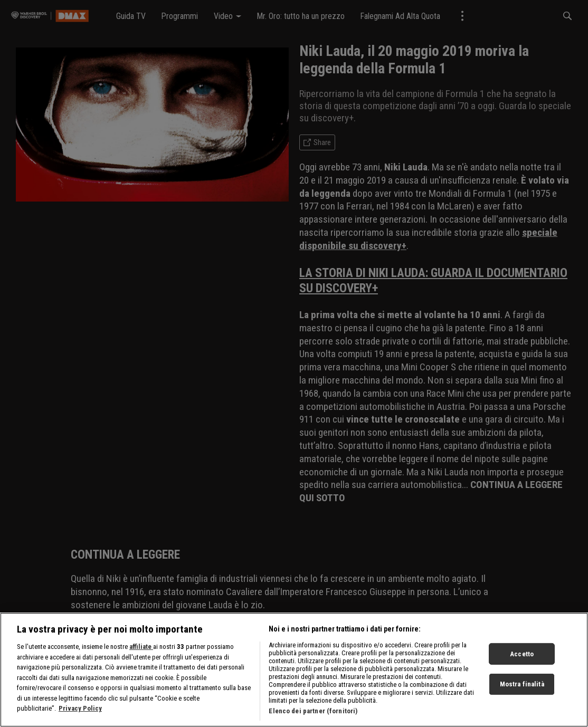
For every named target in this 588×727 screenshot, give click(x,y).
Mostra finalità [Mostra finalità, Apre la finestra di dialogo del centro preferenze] (522, 689)
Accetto (522, 659)
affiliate (141, 651)
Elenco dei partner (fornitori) (313, 716)
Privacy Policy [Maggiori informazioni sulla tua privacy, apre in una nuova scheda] (80, 713)
